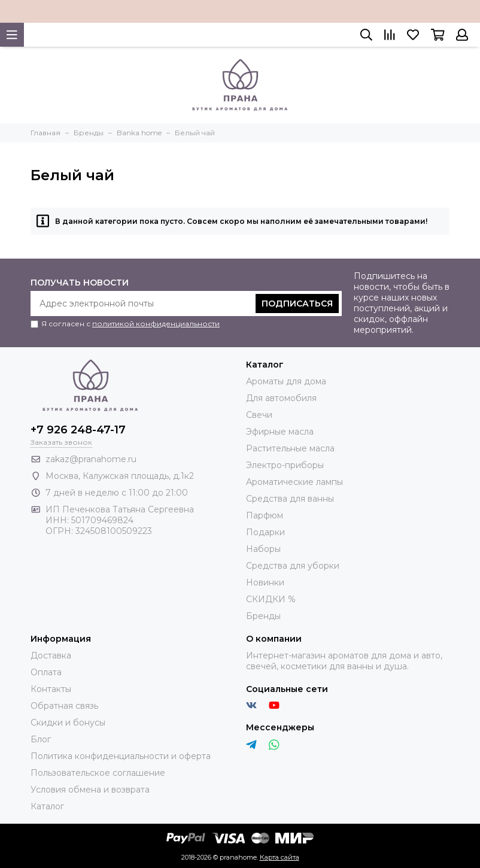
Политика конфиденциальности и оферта (121, 756)
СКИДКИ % (271, 599)
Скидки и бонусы (68, 723)
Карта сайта (280, 857)
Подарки (265, 532)
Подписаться (297, 304)
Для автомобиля (281, 398)
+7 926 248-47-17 (78, 430)
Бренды (263, 616)
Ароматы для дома (286, 381)
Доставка (51, 655)
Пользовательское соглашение (98, 773)
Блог (41, 739)
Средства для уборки (293, 566)
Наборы (263, 549)
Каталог (47, 806)
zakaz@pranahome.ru (91, 459)
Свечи (259, 415)
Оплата (46, 672)
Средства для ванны (290, 499)
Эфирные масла (280, 432)
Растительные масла (290, 448)
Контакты (51, 689)
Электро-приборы (285, 465)
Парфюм (265, 515)
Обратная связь (64, 706)
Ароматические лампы (294, 482)
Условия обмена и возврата (90, 790)
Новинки (265, 582)
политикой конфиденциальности (156, 324)
